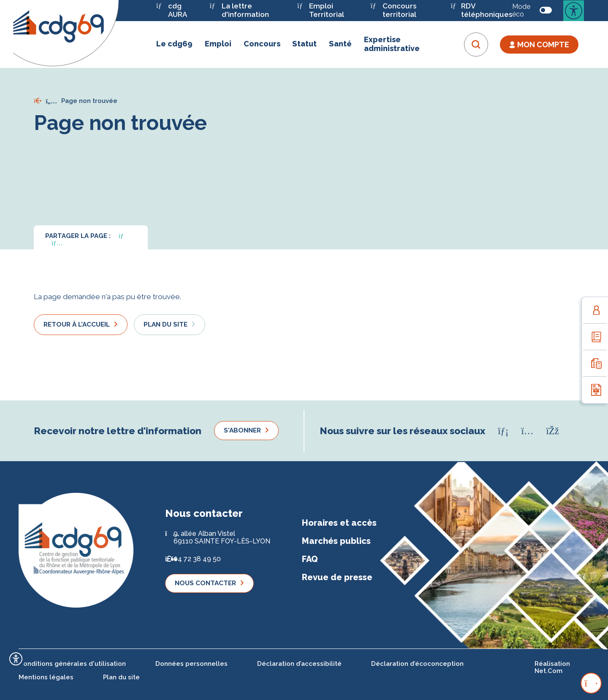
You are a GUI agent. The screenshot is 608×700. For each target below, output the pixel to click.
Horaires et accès (339, 523)
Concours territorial (394, 10)
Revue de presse (337, 577)
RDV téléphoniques (481, 10)
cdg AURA (172, 10)
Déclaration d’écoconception (417, 664)
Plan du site (166, 324)
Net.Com (548, 671)
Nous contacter (205, 583)
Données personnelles (191, 664)
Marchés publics (336, 541)
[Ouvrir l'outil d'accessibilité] (16, 659)
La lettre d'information (239, 10)
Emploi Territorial (321, 10)
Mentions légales (46, 677)
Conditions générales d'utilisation (72, 664)
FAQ (310, 559)
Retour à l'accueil (77, 324)
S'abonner (242, 430)
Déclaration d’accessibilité (299, 664)
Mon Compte (539, 45)
